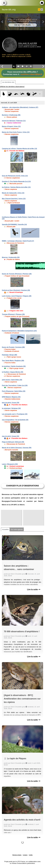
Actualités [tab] (5, 529)
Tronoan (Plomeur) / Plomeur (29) (13, 314)
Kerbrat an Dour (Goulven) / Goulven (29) (16, 290)
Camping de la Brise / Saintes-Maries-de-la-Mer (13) (19, 149)
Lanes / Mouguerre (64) (10, 464)
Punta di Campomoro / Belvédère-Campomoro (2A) (19, 331)
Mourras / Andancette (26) (11, 257)
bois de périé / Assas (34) (11, 403)
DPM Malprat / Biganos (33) (11, 397)
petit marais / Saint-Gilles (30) (12, 380)
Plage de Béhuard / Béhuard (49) (13, 442)
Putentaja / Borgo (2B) (9, 355)
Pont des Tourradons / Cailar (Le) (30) (15, 385)
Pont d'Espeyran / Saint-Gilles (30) (14, 391)
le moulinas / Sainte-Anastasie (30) (14, 366)
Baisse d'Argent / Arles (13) (11, 126)
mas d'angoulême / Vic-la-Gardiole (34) (15, 420)
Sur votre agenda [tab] (17, 529)
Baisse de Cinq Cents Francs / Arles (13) (16, 132)
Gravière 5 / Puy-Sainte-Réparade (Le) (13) (16, 181)
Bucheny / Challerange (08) (11, 115)
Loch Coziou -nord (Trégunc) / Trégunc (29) (17, 296)
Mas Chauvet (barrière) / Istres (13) (14, 199)
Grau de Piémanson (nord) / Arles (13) (15, 176)
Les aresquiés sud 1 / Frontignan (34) (15, 414)
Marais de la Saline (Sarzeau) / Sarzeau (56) (17, 448)
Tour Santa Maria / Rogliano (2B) (13, 361)
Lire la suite (34, 589)
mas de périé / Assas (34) (10, 436)
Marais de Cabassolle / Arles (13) (13, 193)
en (42, 10)
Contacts (25, 855)
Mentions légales (17, 855)
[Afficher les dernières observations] (12, 87)
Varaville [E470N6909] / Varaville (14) (14, 224)
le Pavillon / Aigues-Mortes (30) (13, 372)
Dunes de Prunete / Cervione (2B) (13, 347)
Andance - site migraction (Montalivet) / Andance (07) (20, 107)
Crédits (31, 855)
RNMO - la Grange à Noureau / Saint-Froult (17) (18, 241)
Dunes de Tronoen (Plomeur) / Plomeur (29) (17, 274)
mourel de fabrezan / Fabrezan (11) (14, 121)
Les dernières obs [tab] (8, 82)
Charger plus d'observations (22, 486)
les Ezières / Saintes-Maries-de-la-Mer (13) (16, 187)
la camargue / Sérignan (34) (11, 408)
